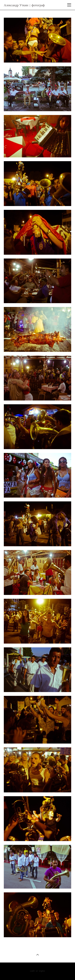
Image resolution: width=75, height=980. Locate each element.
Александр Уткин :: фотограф (24, 5)
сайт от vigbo (37, 971)
